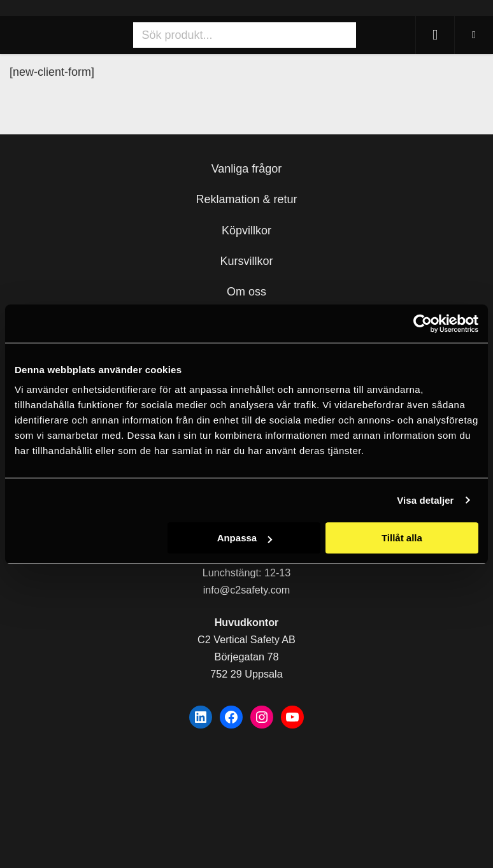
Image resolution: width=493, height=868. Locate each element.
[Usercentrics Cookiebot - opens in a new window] (423, 324)
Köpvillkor (246, 231)
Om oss (246, 292)
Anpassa (245, 538)
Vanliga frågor (247, 169)
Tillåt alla (402, 538)
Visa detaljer (425, 500)
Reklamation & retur (246, 199)
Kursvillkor (246, 261)
